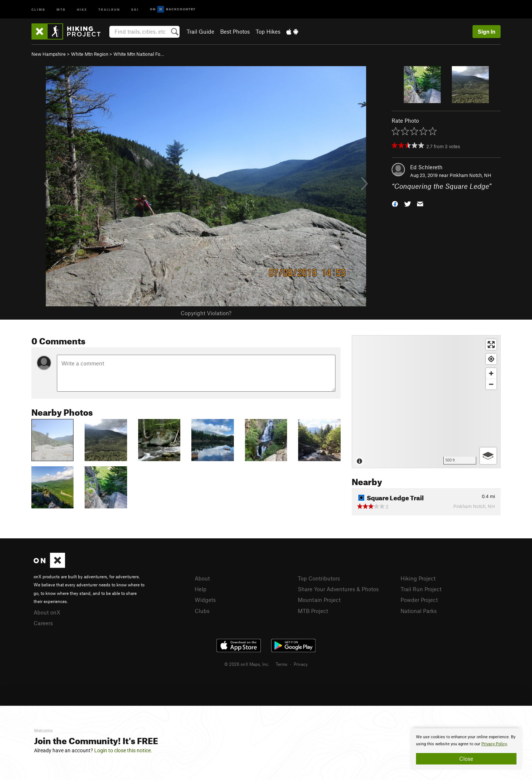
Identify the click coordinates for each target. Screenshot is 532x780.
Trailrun (109, 9)
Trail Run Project (421, 589)
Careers (43, 623)
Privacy (301, 664)
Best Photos (235, 31)
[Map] (426, 402)
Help (201, 589)
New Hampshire (49, 54)
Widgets (205, 600)
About (202, 578)
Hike (82, 9)
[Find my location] (491, 359)
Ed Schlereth (426, 167)
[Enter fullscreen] (491, 345)
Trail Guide (200, 31)
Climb (38, 9)
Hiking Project (418, 578)
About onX (47, 612)
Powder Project (419, 600)
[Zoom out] (491, 384)
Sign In (487, 31)
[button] (395, 203)
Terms (282, 664)
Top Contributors (319, 578)
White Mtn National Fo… (139, 54)
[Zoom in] (491, 373)
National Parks (419, 611)
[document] (466, 749)
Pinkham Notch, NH (470, 175)
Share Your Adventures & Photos (338, 589)
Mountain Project (319, 600)
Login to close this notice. (123, 750)
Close (466, 759)
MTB (61, 9)
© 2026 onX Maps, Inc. (247, 664)
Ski (135, 9)
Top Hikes (268, 31)
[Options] (488, 456)
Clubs (202, 611)
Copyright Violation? (206, 313)
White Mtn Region (90, 54)
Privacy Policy (494, 744)
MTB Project (313, 611)
